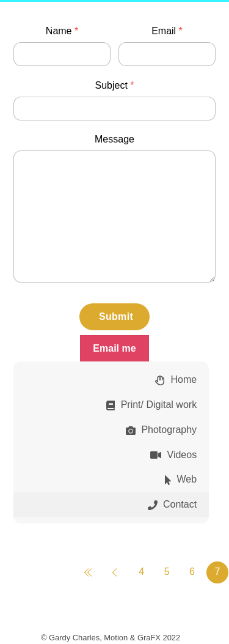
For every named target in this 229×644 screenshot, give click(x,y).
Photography (161, 430)
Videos (173, 455)
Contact (172, 504)
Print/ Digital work (151, 405)
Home (176, 379)
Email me (114, 348)
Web (181, 479)
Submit (116, 316)
